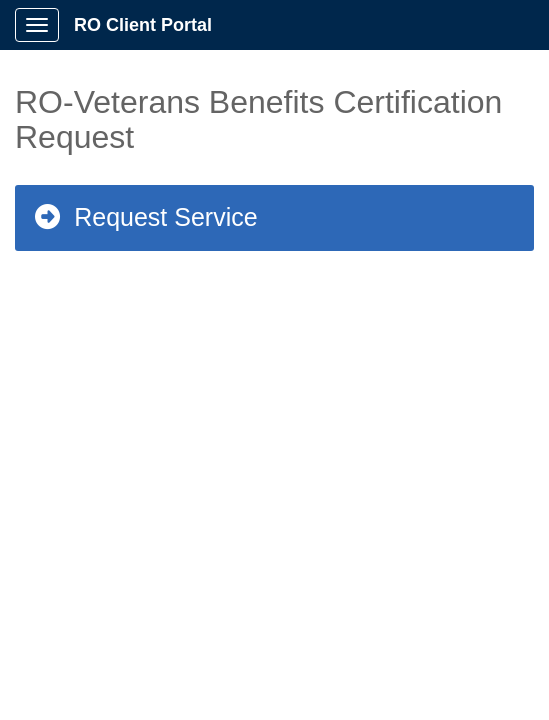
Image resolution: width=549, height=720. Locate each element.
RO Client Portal (143, 25)
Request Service (145, 217)
